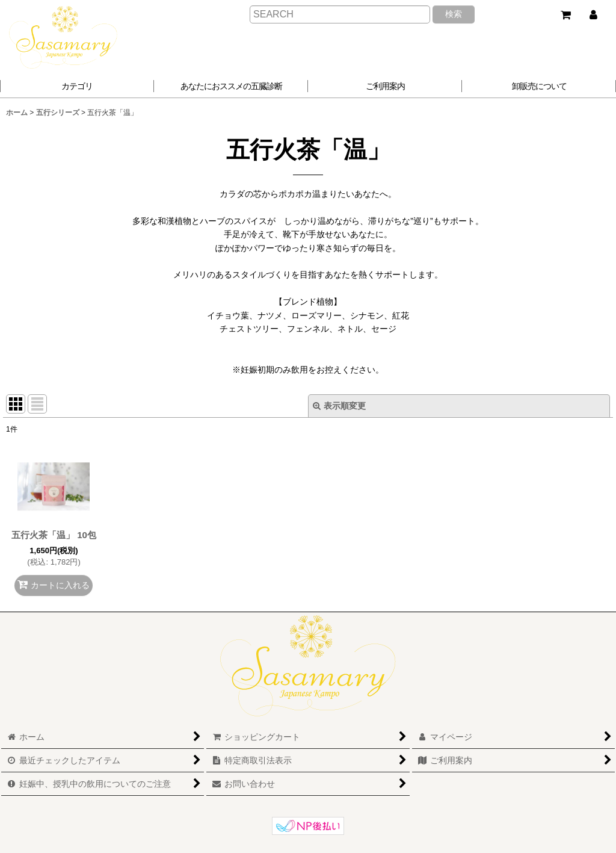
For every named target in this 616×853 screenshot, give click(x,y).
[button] (231, 86)
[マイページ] (593, 15)
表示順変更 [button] (339, 406)
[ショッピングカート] (565, 15)
